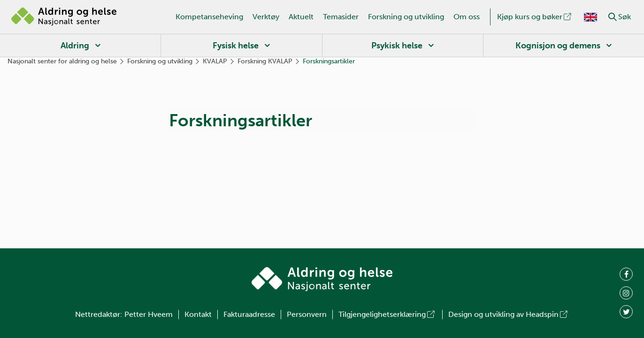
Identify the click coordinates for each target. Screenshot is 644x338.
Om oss (467, 17)
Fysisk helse (236, 46)
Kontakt (198, 314)
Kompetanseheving (209, 17)
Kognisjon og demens (558, 46)
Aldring (75, 46)
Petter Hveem (149, 314)
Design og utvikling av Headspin (509, 314)
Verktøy (266, 17)
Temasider (341, 17)
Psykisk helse (397, 46)
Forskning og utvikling (406, 17)
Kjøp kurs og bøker (535, 17)
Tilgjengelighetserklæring (387, 314)
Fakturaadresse (249, 314)
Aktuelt (301, 17)
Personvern (307, 314)
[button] (613, 17)
